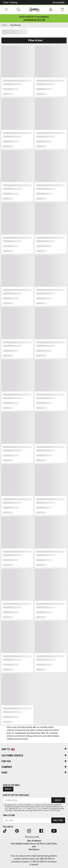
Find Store (58, 820)
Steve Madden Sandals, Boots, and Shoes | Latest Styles (34, 844)
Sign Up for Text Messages (16, 795)
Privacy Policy (36, 809)
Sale (34, 847)
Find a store (9, 815)
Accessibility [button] (59, 2)
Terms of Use (23, 809)
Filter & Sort (34, 40)
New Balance (34, 849)
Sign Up (8, 789)
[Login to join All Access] (34, 17)
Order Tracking (10, 2)
